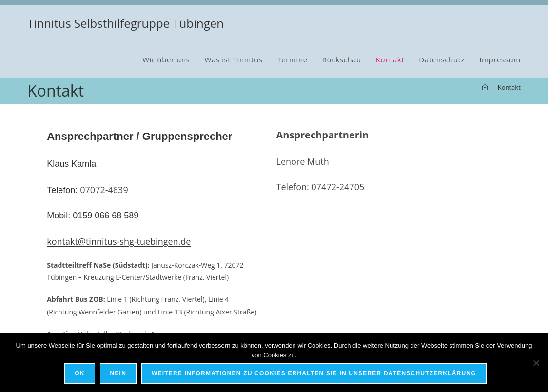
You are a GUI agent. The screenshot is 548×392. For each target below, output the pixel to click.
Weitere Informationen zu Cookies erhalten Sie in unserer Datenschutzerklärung (315, 374)
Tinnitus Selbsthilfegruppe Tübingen (126, 23)
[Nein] (536, 363)
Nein (119, 374)
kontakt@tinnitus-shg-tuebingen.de (119, 241)
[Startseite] (485, 87)
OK (80, 374)
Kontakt (509, 87)
